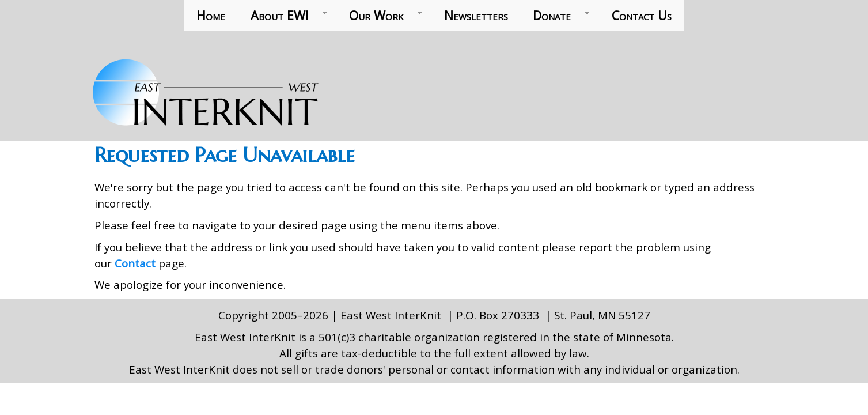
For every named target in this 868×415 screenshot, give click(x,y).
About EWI (283, 16)
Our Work (379, 16)
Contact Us (642, 15)
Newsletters (476, 15)
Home (211, 15)
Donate (555, 16)
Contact (137, 263)
